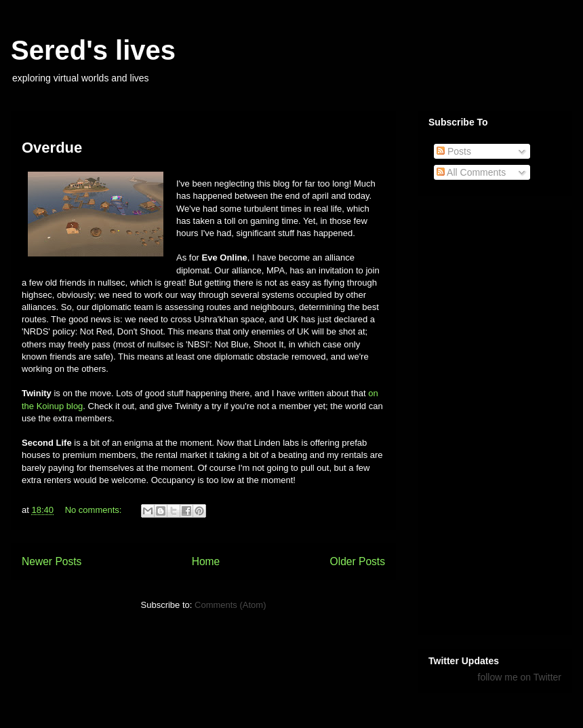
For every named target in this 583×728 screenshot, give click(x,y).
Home (206, 561)
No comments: (95, 510)
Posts (454, 151)
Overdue (52, 148)
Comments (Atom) (230, 605)
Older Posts (358, 561)
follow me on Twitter (520, 677)
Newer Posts (52, 561)
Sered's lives (93, 50)
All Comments (471, 172)
